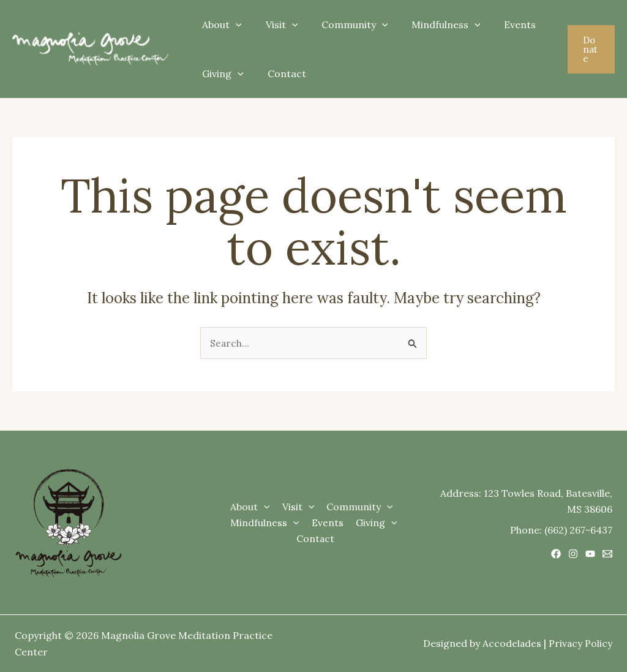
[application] (234, 25)
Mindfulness (432, 25)
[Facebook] (556, 554)
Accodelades (511, 644)
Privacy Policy (580, 644)
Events (501, 25)
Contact (281, 74)
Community (344, 25)
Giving (221, 74)
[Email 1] (607, 554)
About (220, 25)
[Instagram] (573, 554)
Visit (276, 25)
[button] (590, 49)
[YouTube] (590, 554)
